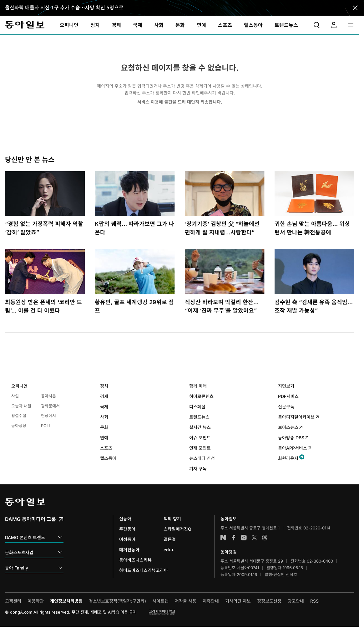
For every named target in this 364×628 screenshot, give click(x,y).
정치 (104, 386)
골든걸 (170, 539)
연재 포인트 (200, 448)
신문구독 (286, 407)
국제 (104, 407)
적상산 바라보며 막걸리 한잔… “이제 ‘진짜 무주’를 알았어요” (222, 306)
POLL (46, 426)
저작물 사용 (186, 601)
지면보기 (286, 386)
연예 (104, 438)
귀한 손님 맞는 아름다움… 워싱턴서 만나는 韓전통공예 (312, 228)
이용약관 (36, 601)
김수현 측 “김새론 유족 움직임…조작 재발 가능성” (314, 306)
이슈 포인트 (200, 438)
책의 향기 (172, 519)
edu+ (169, 550)
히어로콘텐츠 (201, 396)
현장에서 (48, 416)
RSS (314, 601)
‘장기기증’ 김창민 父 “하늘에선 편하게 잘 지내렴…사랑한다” (222, 228)
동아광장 (19, 426)
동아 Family (34, 568)
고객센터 (13, 601)
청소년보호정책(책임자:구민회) (117, 601)
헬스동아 (108, 458)
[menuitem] (69, 25)
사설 (15, 396)
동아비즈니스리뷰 (135, 560)
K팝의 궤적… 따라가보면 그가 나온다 (134, 228)
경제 (104, 396)
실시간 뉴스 (200, 427)
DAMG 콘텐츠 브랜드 (34, 538)
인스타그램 (244, 538)
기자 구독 (198, 469)
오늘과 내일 (21, 406)
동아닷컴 (229, 552)
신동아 (125, 519)
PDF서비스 (288, 396)
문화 (104, 427)
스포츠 (106, 448)
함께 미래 (198, 386)
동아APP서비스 (295, 448)
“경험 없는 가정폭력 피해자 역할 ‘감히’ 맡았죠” (44, 228)
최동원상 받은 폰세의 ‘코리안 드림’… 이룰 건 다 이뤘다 (43, 306)
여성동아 (127, 539)
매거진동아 (129, 550)
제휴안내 (211, 601)
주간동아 (127, 529)
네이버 (223, 538)
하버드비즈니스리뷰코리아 (144, 570)
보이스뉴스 (291, 427)
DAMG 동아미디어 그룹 (35, 519)
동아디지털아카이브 (299, 417)
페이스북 (234, 538)
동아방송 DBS (294, 438)
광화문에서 (50, 406)
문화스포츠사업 (34, 553)
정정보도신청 (269, 601)
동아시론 (48, 396)
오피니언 (19, 386)
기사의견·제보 (238, 601)
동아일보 (25, 25)
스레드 (265, 538)
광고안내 (296, 601)
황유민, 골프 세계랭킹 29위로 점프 (134, 306)
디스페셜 (197, 407)
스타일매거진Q (177, 529)
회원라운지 (288, 458)
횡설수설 (19, 416)
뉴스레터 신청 (202, 458)
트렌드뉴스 (199, 417)
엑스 (254, 538)
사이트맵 (160, 601)
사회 (104, 417)
